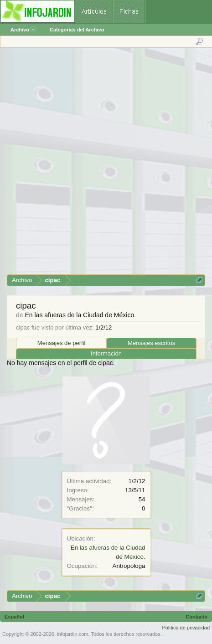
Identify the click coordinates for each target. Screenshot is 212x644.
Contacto (196, 617)
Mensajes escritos (151, 343)
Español (14, 617)
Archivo (23, 30)
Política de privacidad (186, 628)
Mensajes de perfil (62, 343)
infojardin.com (72, 634)
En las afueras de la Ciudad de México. (80, 315)
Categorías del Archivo (77, 30)
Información (106, 353)
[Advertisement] (106, 164)
